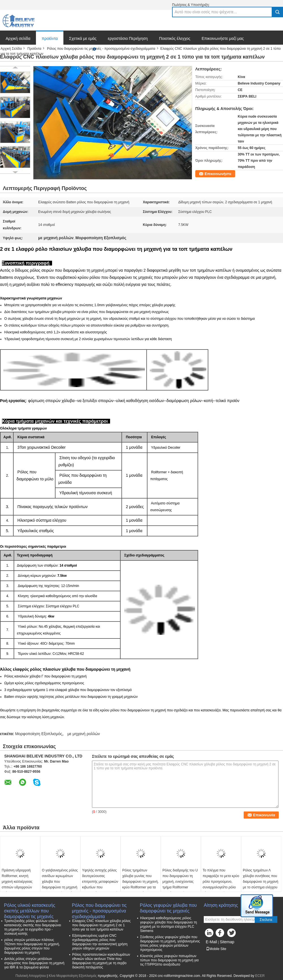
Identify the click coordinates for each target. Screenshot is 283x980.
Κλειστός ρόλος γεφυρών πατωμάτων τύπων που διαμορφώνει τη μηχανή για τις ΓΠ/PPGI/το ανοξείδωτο (169, 960)
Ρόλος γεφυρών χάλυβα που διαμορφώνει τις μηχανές (168, 908)
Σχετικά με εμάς (83, 38)
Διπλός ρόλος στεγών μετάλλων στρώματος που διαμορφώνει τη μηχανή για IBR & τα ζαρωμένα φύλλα (34, 963)
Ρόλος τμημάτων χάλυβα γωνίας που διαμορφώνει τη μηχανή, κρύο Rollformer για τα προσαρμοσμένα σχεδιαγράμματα (140, 884)
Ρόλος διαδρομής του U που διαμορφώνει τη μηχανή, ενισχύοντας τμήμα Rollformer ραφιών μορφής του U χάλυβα (180, 884)
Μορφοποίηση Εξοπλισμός (38, 734)
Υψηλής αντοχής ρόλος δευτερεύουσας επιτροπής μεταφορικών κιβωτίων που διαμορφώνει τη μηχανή (100, 882)
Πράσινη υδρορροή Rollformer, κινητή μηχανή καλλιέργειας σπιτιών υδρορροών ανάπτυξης (17, 882)
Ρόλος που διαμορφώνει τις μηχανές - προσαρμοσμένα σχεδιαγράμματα (101, 49)
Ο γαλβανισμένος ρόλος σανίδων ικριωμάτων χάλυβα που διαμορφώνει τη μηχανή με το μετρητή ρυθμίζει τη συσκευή (60, 884)
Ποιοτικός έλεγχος (175, 38)
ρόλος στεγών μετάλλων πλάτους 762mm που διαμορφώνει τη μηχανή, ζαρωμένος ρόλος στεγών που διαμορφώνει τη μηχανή (32, 946)
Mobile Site (216, 949)
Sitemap (227, 942)
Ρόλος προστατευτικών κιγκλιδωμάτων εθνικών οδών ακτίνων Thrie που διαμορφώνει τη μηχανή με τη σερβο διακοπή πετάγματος (101, 961)
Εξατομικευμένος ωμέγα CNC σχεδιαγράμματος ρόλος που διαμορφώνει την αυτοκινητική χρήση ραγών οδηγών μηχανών (100, 942)
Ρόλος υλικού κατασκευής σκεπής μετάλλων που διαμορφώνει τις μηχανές (30, 908)
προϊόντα (50, 38)
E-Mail (211, 942)
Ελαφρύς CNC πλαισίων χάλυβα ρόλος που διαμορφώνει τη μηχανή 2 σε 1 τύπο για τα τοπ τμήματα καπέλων (101, 925)
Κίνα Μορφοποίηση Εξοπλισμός (73, 976)
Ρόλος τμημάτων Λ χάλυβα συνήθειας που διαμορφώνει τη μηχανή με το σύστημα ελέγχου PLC (261, 882)
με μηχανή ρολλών (84, 734)
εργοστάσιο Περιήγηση (128, 38)
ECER (260, 976)
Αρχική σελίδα (18, 38)
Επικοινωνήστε (218, 174)
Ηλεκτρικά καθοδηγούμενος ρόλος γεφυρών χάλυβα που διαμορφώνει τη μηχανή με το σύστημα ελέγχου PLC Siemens (169, 924)
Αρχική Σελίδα (11, 49)
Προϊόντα (34, 49)
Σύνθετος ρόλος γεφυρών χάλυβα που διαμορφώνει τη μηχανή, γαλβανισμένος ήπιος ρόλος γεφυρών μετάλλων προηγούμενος (170, 943)
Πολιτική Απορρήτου (31, 976)
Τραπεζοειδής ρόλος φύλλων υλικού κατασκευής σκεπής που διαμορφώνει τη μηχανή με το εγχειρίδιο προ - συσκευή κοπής (33, 927)
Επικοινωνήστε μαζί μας (223, 38)
